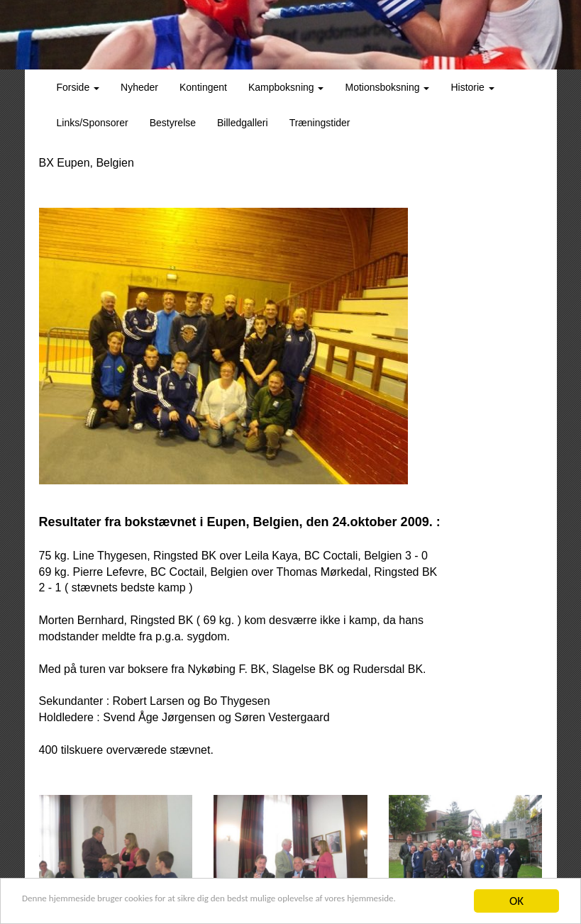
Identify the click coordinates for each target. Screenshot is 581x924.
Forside (78, 87)
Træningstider (320, 123)
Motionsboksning (387, 87)
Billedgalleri (243, 123)
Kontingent (203, 87)
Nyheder (139, 87)
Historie (472, 87)
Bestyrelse (173, 123)
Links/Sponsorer (93, 123)
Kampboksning (286, 87)
